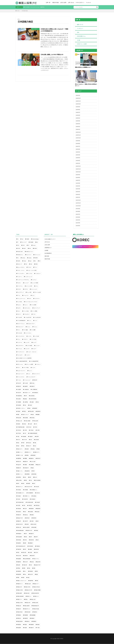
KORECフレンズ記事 (82, 44)
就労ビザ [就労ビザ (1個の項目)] (29, 446)
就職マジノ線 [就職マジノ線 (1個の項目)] (20, 455)
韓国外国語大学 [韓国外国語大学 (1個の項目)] (36, 606)
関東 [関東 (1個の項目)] (18, 578)
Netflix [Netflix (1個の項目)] (19, 261)
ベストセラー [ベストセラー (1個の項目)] (20, 355)
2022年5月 (78, 186)
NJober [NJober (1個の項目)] (25, 261)
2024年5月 (78, 118)
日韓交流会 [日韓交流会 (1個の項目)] (37, 505)
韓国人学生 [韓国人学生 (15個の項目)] (28, 603)
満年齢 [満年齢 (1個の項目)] (37, 531)
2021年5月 (78, 220)
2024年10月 (78, 104)
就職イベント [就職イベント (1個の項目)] (20, 452)
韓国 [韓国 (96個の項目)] (37, 581)
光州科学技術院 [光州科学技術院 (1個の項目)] (33, 399)
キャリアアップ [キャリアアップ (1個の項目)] (21, 292)
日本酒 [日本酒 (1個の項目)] (19, 505)
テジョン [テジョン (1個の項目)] (35, 327)
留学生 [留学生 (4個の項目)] (26, 540)
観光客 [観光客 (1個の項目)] (19, 565)
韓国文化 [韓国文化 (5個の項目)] (19, 618)
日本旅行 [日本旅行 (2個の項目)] (19, 496)
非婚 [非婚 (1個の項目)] (28, 578)
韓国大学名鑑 (55, 3)
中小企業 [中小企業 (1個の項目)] (26, 383)
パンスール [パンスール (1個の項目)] (20, 343)
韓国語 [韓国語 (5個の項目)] (26, 625)
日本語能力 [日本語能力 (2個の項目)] (33, 499)
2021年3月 (78, 226)
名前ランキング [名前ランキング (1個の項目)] (26, 415)
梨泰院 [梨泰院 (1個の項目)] (32, 515)
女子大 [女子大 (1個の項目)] (19, 440)
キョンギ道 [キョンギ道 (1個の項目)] (29, 292)
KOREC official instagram (85, 247)
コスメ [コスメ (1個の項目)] (33, 296)
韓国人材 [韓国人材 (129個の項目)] (19, 606)
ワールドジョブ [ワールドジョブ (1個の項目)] (27, 380)
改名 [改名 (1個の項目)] (25, 477)
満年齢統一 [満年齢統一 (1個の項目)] (20, 534)
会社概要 (46, 250)
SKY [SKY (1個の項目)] (40, 261)
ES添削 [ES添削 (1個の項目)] (28, 239)
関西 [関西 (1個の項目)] (23, 578)
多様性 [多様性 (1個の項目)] (19, 424)
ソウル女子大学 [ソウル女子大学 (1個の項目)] (28, 317)
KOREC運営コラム (36, 29)
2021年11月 (78, 203)
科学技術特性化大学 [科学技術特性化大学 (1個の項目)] (21, 546)
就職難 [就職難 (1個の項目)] (26, 458)
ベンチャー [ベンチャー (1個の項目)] (28, 355)
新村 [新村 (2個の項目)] (23, 484)
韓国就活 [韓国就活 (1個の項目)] (19, 615)
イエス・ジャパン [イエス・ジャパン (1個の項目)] (21, 270)
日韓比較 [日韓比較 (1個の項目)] (19, 509)
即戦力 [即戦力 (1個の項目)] (25, 412)
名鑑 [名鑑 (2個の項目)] (33, 415)
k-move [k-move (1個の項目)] (34, 245)
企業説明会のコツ (48, 248)
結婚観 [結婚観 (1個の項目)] (31, 549)
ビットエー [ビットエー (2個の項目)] (38, 346)
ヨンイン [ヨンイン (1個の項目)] (30, 371)
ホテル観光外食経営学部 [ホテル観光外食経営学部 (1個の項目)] (22, 361)
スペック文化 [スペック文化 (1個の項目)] (26, 311)
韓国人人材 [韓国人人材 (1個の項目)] (33, 600)
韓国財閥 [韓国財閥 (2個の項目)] (32, 625)
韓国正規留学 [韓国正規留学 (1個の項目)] (20, 621)
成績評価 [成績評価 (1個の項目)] (28, 471)
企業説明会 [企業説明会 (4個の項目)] (20, 396)
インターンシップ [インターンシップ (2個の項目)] (29, 277)
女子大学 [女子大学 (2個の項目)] (25, 440)
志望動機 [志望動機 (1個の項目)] (32, 465)
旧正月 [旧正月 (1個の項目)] (26, 509)
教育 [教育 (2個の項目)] (30, 477)
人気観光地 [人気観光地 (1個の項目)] (26, 390)
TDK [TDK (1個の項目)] (26, 264)
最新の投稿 (47, 256)
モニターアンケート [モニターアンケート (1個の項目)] (21, 371)
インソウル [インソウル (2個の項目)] (30, 274)
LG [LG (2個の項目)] (18, 258)
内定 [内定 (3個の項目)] (25, 405)
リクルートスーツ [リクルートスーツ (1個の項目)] (21, 374)
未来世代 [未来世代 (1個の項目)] (19, 512)
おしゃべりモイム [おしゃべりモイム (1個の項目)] (21, 267)
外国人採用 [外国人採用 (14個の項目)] (36, 421)
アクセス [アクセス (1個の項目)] (29, 267)
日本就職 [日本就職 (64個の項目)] (26, 490)
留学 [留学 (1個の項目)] (31, 537)
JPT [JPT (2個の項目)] (29, 245)
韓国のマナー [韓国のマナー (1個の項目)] (36, 584)
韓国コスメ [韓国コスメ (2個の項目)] (37, 596)
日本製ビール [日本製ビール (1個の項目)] (27, 496)
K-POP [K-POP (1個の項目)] (19, 249)
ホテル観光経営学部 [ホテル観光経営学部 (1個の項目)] (34, 361)
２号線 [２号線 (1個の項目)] (38, 628)
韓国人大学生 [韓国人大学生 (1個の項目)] (20, 603)
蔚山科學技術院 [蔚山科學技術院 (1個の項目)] (27, 559)
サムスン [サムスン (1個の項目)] (19, 305)
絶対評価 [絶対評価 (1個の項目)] (37, 549)
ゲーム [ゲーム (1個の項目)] (19, 296)
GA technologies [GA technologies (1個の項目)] (36, 239)
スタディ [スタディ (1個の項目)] (19, 308)
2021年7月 (78, 214)
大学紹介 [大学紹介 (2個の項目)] (32, 430)
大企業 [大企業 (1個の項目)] (31, 424)
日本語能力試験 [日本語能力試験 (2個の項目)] (30, 502)
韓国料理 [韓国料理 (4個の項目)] (26, 618)
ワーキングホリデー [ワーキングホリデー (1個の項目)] (32, 377)
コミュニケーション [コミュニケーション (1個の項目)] (21, 299)
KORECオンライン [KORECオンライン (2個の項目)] (30, 252)
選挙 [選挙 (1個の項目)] (37, 571)
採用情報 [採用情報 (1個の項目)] (28, 474)
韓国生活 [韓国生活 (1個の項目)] (28, 621)
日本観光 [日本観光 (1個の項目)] (34, 496)
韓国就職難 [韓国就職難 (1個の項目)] (33, 615)
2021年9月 (78, 209)
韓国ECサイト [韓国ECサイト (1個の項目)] (20, 584)
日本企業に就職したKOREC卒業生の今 (52, 55)
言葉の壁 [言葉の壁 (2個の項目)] (25, 565)
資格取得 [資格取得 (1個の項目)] (19, 571)
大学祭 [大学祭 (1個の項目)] (26, 430)
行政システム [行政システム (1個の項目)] (36, 559)
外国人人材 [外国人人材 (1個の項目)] (20, 421)
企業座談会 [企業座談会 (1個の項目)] (36, 393)
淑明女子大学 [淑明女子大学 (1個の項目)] (29, 531)
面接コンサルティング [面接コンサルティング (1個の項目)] (22, 581)
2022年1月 (78, 197)
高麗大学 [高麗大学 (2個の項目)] (32, 628)
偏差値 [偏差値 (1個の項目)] (26, 399)
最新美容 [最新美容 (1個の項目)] (39, 509)
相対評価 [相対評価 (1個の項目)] (32, 540)
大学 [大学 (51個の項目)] (36, 424)
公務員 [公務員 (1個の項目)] (32, 402)
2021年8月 (78, 212)
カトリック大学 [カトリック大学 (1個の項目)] (29, 286)
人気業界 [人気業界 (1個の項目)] (19, 390)
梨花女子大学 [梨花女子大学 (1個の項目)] (20, 518)
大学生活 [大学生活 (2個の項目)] (19, 430)
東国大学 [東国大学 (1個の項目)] (19, 515)
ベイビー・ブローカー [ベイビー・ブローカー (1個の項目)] (32, 352)
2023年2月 (78, 161)
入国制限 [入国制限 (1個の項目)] (19, 402)
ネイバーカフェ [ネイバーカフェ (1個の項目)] (28, 333)
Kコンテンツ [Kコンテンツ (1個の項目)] (29, 255)
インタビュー (37, 55)
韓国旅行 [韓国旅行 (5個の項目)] (33, 618)
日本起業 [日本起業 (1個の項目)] (38, 502)
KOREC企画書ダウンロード (50, 239)
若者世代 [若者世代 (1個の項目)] (26, 556)
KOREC (28, 7)
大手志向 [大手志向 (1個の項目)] (19, 433)
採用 (24, 7)
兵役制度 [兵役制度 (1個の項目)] (19, 405)
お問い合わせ (71, 3)
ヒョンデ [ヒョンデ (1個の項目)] (34, 343)
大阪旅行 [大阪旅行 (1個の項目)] (31, 437)
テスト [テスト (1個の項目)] (19, 330)
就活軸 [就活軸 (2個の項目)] (33, 449)
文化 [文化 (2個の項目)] (31, 480)
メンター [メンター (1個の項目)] (34, 368)
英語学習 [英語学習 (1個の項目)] (33, 556)
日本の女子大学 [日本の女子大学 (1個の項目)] (29, 487)
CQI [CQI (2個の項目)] (22, 239)
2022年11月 (78, 169)
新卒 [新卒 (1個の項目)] (18, 484)
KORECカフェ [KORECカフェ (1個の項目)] (20, 255)
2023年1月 (78, 163)
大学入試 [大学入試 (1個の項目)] (29, 427)
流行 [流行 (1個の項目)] (38, 521)
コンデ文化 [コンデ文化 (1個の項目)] (20, 302)
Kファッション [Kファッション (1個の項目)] (37, 255)
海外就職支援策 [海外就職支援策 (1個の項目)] (21, 531)
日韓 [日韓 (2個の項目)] (24, 505)
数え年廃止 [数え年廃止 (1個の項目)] (20, 480)
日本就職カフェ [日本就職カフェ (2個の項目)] (34, 490)
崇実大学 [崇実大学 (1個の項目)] (39, 458)
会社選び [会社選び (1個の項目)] (19, 399)
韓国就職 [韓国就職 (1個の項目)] (26, 615)
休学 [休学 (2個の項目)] (26, 396)
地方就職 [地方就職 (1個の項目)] (26, 418)
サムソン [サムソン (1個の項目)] (26, 305)
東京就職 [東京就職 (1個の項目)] (31, 512)
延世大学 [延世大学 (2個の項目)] (19, 462)
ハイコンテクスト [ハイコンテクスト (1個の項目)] (21, 336)
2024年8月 (78, 110)
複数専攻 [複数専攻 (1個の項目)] (19, 562)
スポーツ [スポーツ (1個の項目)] (19, 314)
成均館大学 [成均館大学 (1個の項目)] (26, 468)
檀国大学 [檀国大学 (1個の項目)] (19, 521)
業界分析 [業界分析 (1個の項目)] (28, 518)
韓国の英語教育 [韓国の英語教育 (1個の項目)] (21, 596)
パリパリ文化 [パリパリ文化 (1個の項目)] (34, 339)
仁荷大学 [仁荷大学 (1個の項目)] (19, 393)
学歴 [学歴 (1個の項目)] (23, 443)
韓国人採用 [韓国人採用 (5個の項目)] (36, 603)
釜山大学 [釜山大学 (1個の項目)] (31, 574)
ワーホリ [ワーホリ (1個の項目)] (19, 380)
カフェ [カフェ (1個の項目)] (37, 286)
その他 (78, 40)
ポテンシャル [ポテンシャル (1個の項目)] (20, 364)
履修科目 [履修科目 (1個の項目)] (32, 458)
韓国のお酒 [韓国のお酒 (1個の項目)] (28, 584)
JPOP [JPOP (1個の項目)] (24, 245)
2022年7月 (78, 180)
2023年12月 (78, 132)
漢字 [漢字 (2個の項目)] (26, 534)
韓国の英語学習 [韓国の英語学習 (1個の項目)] (36, 593)
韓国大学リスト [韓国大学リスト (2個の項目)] (27, 609)
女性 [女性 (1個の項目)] (31, 440)
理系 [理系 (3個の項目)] (26, 537)
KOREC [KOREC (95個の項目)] (35, 249)
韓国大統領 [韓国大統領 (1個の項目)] (28, 612)
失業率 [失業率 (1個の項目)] (37, 437)
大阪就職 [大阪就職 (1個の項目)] (24, 437)
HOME (18, 11)
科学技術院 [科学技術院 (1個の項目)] (31, 546)
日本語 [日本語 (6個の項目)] (19, 499)
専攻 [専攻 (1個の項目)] (23, 446)
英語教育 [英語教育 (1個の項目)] (19, 559)
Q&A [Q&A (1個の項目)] (30, 261)
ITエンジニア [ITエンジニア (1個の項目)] (24, 242)
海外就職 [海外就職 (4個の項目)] (34, 527)
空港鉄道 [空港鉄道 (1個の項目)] (38, 546)
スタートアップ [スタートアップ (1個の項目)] (37, 308)
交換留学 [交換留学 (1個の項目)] (26, 386)
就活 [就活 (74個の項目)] (35, 446)
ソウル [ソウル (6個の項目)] (34, 314)
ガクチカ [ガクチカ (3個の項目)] (26, 289)
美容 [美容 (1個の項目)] (18, 553)
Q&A (78, 32)
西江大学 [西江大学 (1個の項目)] (26, 562)
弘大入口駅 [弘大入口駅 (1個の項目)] (33, 462)
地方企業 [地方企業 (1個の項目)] (19, 418)
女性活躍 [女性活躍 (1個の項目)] (37, 440)
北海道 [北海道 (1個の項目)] (19, 412)
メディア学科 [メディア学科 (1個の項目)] (26, 368)
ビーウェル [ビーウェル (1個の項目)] (20, 349)
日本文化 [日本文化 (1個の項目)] (38, 493)
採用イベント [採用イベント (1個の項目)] (20, 474)
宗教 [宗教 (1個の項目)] (35, 443)
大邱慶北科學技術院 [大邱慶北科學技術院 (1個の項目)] (33, 433)
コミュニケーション (35, 7)
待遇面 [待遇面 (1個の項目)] (26, 465)
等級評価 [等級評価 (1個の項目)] (19, 549)
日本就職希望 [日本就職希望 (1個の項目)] (30, 493)
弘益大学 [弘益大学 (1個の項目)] (19, 465)
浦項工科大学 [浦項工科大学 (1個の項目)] (20, 524)
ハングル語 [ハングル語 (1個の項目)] (37, 336)
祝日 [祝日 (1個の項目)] (38, 540)
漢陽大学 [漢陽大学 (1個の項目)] (32, 534)
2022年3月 (78, 192)
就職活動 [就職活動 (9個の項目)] (34, 455)
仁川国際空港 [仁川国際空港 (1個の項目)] (34, 390)
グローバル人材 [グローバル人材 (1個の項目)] (38, 292)
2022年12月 (78, 166)
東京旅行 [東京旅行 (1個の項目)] (38, 512)
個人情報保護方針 (48, 253)
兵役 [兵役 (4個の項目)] (38, 402)
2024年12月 (78, 98)
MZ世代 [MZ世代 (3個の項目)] (36, 258)
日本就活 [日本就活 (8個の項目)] (19, 490)
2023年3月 (78, 158)
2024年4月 (78, 121)
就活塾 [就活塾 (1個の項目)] (27, 449)
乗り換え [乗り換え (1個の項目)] (33, 383)
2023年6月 (78, 149)
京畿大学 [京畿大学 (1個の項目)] (33, 386)
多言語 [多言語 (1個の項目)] (25, 424)
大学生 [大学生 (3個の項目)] (36, 427)
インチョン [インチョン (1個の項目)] (34, 280)
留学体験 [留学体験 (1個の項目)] (19, 540)
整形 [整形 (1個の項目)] (26, 480)
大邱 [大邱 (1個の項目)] (25, 433)
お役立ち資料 (63, 3)
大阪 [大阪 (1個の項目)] (18, 437)
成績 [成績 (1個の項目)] (33, 468)
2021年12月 (78, 200)
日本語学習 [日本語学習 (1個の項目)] (26, 499)
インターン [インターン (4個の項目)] (20, 277)
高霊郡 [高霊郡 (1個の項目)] (26, 628)
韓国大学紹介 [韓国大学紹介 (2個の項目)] (20, 612)
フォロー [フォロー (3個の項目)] (34, 349)
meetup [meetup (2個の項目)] (30, 258)
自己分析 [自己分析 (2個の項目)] (19, 556)
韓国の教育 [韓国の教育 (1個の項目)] (20, 593)
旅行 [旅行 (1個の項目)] (34, 484)
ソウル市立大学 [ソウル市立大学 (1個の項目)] (38, 317)
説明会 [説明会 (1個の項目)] (19, 568)
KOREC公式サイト (80, 3)
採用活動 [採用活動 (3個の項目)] (34, 474)
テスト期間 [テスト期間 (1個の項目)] (33, 330)
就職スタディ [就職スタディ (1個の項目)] (37, 452)
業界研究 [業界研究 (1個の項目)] (34, 518)
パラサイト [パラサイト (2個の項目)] (26, 339)
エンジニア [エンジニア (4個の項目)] (26, 283)
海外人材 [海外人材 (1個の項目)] (19, 527)
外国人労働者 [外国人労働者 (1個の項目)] (28, 421)
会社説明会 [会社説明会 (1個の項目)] (32, 396)
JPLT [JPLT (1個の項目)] (18, 245)
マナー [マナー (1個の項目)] (19, 368)
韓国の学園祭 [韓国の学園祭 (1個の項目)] (38, 590)
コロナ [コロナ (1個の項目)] (30, 299)
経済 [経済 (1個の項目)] (25, 549)
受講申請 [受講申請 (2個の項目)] (39, 412)
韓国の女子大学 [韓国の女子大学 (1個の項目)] (29, 590)
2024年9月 (78, 107)
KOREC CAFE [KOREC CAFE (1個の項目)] (20, 252)
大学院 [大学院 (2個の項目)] (38, 430)
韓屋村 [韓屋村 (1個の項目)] (38, 625)
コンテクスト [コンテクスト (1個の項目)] (37, 299)
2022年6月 (78, 183)
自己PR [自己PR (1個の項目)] (36, 553)
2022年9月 (78, 175)
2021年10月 (78, 206)
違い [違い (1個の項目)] (25, 571)
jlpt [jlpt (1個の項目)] (37, 242)
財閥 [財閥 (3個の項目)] (24, 568)
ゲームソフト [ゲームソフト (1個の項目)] (26, 296)
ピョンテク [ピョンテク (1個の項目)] (27, 349)
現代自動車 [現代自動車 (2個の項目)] (20, 537)
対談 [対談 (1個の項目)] (18, 446)
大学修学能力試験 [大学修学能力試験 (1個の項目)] (21, 427)
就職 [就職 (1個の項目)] (39, 449)
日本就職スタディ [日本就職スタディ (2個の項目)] (21, 493)
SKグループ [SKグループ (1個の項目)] (20, 264)
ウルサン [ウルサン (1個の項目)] (19, 283)
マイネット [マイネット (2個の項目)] (38, 364)
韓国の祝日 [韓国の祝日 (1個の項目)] (27, 593)
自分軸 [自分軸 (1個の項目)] (31, 553)
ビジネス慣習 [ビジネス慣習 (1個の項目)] (29, 346)
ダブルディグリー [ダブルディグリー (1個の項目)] (31, 324)
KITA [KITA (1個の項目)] (30, 249)
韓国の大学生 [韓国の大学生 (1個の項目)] (28, 587)
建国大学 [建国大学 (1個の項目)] (26, 462)
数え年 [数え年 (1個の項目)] (36, 477)
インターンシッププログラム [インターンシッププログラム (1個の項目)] (23, 280)
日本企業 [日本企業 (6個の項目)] (37, 487)
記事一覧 (48, 3)
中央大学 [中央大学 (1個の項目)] (19, 383)
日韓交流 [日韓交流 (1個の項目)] (30, 505)
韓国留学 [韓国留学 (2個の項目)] (34, 621)
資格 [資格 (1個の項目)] (34, 568)
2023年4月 (78, 155)
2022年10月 (78, 172)
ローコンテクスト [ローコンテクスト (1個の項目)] (21, 377)
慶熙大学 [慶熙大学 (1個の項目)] (19, 468)
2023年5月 (78, 152)
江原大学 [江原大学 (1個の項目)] (26, 521)
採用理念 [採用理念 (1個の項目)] (19, 477)
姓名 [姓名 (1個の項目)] (18, 443)
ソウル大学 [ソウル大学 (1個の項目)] (20, 317)
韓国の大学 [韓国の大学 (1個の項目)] (20, 587)
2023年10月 (78, 138)
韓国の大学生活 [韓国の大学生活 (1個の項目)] (37, 587)
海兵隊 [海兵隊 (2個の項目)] (27, 524)
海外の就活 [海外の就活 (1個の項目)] (34, 524)
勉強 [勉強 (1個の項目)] (29, 408)
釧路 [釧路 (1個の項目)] (37, 574)
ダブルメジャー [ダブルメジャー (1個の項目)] (21, 327)
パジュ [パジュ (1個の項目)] (19, 339)
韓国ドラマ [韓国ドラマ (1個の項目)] (20, 600)
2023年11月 (78, 135)
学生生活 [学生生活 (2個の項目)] (29, 443)
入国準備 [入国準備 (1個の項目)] (26, 402)
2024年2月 (78, 127)
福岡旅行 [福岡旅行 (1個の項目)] (31, 543)
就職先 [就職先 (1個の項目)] (27, 455)
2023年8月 (78, 144)
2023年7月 (78, 146)
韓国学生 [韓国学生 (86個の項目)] (35, 612)
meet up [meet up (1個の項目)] (23, 258)
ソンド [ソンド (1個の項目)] (36, 321)
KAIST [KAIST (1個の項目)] (25, 249)
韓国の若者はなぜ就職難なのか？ (83, 67)
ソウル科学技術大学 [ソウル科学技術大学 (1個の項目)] (21, 321)
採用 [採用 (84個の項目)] (34, 471)
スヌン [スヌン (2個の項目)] (19, 311)
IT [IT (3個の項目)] (18, 242)
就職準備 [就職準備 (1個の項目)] (19, 458)
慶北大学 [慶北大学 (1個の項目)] (39, 465)
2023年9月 (78, 141)
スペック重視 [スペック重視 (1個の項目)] (34, 311)
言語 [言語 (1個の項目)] (31, 565)
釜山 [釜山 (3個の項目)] (25, 574)
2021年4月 (78, 223)
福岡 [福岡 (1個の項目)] (25, 543)
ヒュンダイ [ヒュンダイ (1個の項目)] (27, 343)
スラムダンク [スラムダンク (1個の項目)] (27, 314)
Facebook (88, 3)
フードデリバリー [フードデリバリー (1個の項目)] (21, 352)
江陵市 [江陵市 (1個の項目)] (32, 521)
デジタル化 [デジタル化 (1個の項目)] (20, 333)
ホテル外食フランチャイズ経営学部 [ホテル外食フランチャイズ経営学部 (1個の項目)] (24, 358)
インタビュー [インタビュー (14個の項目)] (38, 274)
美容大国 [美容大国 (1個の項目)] (24, 553)
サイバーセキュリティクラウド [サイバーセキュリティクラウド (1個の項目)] (31, 302)
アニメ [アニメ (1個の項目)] (36, 267)
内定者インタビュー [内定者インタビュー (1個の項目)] (21, 408)
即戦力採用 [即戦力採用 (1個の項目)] (31, 412)
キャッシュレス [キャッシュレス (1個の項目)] (34, 289)
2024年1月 (78, 130)
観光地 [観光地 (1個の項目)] (32, 562)
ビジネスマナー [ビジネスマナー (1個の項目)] (21, 346)
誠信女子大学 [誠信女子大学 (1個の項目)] (38, 565)
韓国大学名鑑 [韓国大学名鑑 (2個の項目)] (36, 609)
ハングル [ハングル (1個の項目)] (29, 336)
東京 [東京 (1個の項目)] (25, 512)
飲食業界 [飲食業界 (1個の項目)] (19, 628)
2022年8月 (78, 178)
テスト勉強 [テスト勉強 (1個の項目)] (26, 330)
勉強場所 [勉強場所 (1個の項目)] (35, 408)
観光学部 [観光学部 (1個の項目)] (39, 562)
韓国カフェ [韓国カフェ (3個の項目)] (29, 596)
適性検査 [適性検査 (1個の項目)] (31, 571)
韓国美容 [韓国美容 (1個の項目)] (19, 625)
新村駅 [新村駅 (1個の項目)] (29, 484)
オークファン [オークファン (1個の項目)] (20, 286)
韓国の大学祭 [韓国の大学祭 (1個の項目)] (20, 590)
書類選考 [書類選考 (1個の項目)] (32, 509)
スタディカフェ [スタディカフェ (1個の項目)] (27, 308)
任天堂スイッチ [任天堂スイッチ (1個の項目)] (27, 393)
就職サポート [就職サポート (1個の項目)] (29, 452)
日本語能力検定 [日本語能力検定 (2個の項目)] (21, 502)
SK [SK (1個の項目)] (35, 261)
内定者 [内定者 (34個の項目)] (31, 405)
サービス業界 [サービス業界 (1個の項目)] (34, 305)
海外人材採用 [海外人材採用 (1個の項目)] (27, 527)
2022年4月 (78, 189)
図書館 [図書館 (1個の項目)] (38, 415)
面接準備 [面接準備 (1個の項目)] (31, 581)
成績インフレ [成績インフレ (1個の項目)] (20, 471)
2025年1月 (78, 96)
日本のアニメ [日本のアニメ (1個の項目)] (20, 487)
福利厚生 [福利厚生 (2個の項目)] (19, 543)
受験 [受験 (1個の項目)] (18, 415)
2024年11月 (78, 101)
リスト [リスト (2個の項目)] (29, 374)
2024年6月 (78, 115)
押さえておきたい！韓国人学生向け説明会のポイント (86, 85)
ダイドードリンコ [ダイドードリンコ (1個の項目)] (21, 324)
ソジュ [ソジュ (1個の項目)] (30, 321)
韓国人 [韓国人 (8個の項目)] (26, 600)
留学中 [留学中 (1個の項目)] (36, 537)
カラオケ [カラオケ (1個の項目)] (19, 289)
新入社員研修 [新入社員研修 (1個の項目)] (38, 480)
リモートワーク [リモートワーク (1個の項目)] (37, 374)
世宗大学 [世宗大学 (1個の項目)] (35, 380)
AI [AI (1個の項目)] (18, 239)
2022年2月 (78, 195)
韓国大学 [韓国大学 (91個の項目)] (19, 609)
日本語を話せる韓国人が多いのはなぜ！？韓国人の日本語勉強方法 (54, 30)
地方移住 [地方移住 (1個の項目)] (33, 418)
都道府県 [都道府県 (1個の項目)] (19, 574)
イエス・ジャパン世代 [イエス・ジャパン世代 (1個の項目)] (32, 270)
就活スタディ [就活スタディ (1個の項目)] (20, 449)
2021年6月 (78, 217)
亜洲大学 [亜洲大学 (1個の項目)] (19, 386)
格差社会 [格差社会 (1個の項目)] (26, 515)
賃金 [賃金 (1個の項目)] (29, 568)
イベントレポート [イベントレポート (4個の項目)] (21, 274)
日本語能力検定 (25, 11)
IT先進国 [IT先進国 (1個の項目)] (31, 242)
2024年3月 (78, 124)
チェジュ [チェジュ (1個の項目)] (29, 327)
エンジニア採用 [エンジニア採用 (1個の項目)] (35, 283)
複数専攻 (42, 7)
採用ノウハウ (80, 25)
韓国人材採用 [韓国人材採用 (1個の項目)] (27, 606)
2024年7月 (78, 113)
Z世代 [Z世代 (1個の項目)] (36, 264)
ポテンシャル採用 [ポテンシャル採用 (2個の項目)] (29, 364)
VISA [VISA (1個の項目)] (31, 264)
